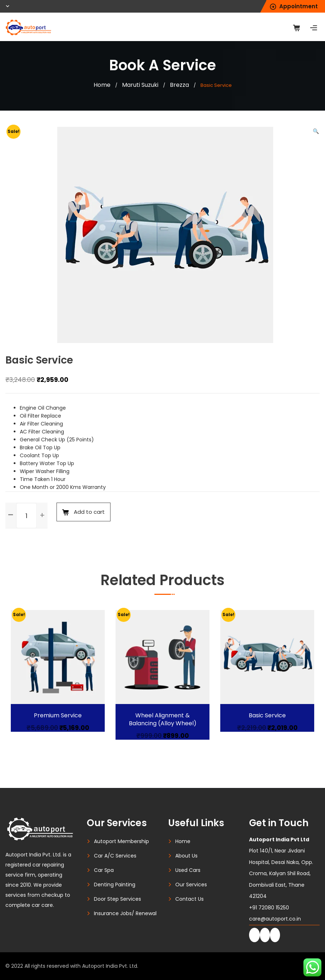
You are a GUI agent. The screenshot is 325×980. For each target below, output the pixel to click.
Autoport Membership (121, 841)
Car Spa (104, 870)
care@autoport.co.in (275, 919)
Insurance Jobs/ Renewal (125, 913)
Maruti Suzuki (140, 85)
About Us (186, 856)
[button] (316, 131)
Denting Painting (115, 885)
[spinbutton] (26, 516)
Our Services (191, 885)
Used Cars (188, 870)
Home (102, 85)
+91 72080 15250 (269, 908)
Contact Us (189, 899)
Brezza (179, 85)
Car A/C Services (115, 856)
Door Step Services (118, 899)
